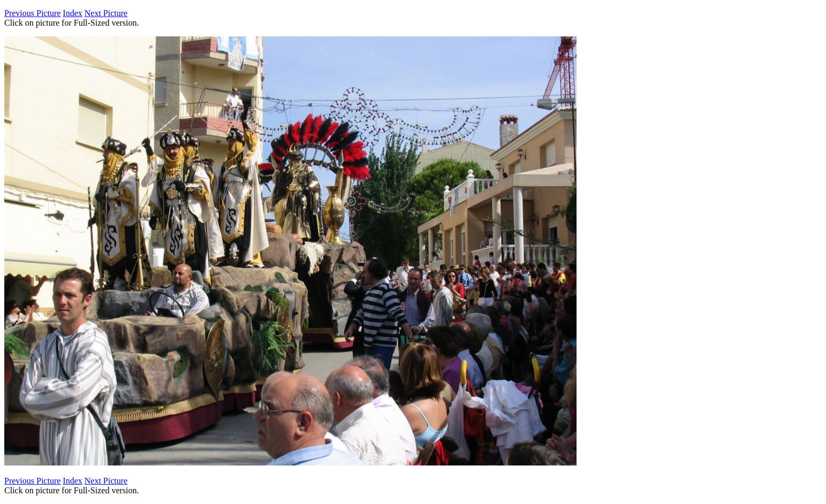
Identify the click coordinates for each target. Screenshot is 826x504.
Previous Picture (32, 13)
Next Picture (106, 13)
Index (72, 13)
